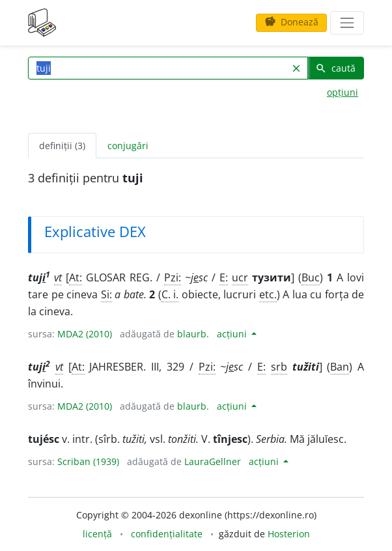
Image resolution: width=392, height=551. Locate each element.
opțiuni (343, 92)
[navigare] (347, 23)
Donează (291, 22)
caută (335, 68)
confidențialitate (167, 534)
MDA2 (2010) (85, 334)
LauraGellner (213, 461)
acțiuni (233, 334)
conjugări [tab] (128, 146)
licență (97, 534)
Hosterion (289, 534)
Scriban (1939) (88, 461)
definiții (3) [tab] (62, 146)
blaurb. (193, 334)
